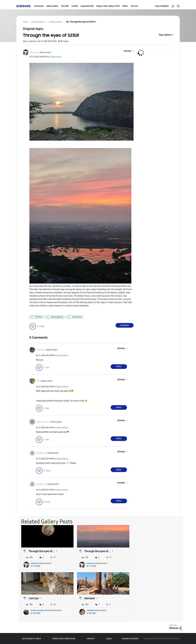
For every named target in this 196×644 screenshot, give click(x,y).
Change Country (130, 638)
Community (39, 6)
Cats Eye (145, 551)
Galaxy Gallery (52, 6)
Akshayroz (35, 563)
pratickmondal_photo (151, 563)
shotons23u (77, 317)
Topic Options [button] (165, 35)
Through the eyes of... (41, 551)
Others (125, 6)
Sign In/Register (162, 6)
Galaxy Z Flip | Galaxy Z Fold (108, 6)
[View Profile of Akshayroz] (34, 52)
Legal (109, 639)
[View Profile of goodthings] (41, 453)
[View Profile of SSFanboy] (41, 350)
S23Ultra (38, 317)
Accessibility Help (32, 639)
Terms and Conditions (64, 639)
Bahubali (34, 598)
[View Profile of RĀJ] (38, 381)
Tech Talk (65, 6)
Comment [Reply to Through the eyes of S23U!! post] (125, 325)
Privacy (91, 639)
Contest (75, 6)
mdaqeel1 (35, 610)
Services (134, 6)
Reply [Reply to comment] (119, 367)
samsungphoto (57, 317)
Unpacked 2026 (87, 6)
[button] (129, 51)
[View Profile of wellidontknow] (43, 422)
